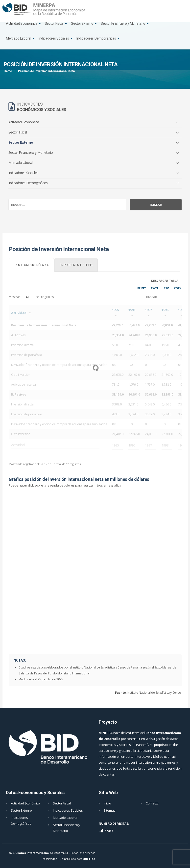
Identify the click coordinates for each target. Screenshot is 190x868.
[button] (31, 297)
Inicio (107, 803)
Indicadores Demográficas (96, 38)
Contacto (152, 803)
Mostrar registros (31, 297)
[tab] (31, 265)
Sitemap (110, 810)
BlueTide (89, 859)
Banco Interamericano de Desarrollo (43, 853)
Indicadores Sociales (54, 38)
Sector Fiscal (54, 23)
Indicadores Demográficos (28, 183)
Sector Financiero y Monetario (123, 23)
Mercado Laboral (19, 38)
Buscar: (164, 297)
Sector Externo (82, 23)
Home (8, 71)
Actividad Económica (22, 23)
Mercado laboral (21, 163)
